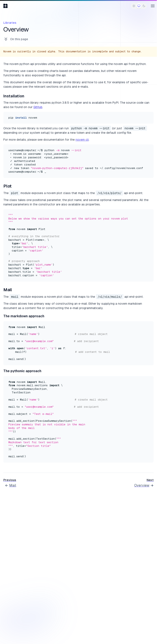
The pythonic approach (22, 371)
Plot (7, 186)
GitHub (38, 107)
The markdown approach (24, 316)
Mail (8, 290)
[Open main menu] (153, 6)
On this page (16, 39)
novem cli (82, 140)
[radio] (134, 6)
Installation (14, 96)
